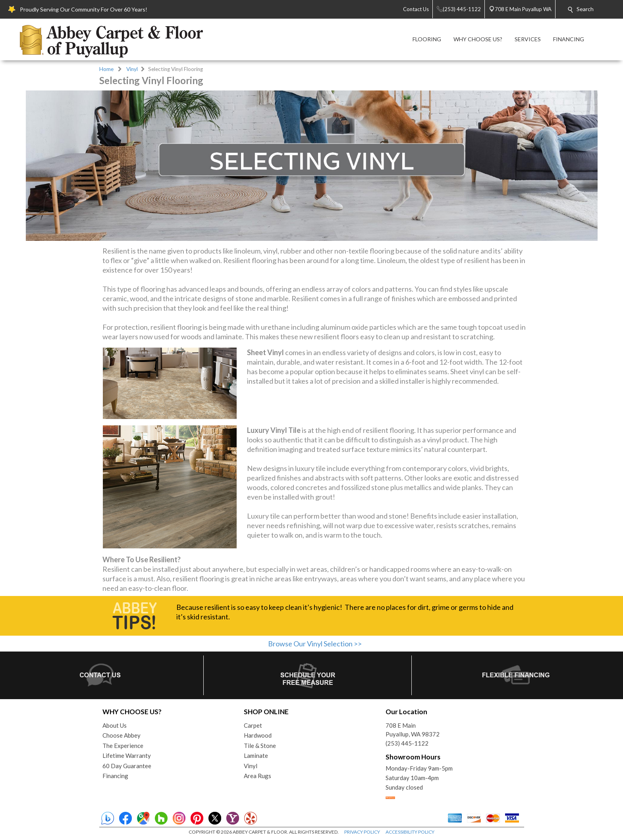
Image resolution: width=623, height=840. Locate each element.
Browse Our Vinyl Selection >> (315, 644)
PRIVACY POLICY (362, 832)
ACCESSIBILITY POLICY (410, 832)
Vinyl (132, 69)
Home (106, 69)
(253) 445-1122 (407, 743)
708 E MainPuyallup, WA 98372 (413, 730)
